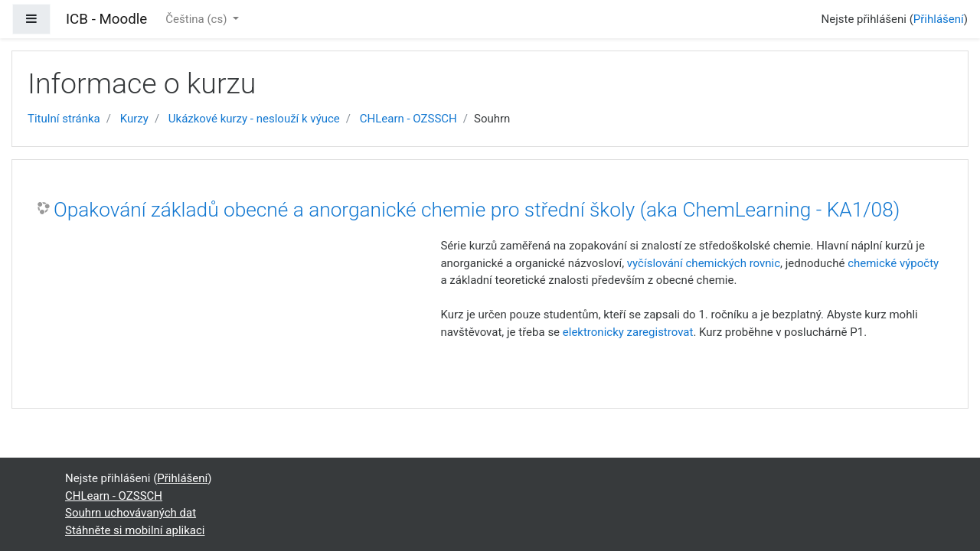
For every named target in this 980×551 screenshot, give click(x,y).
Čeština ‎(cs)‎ (198, 19)
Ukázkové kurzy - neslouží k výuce (254, 119)
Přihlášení (939, 19)
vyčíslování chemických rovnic (704, 263)
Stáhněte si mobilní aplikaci (135, 530)
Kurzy (134, 119)
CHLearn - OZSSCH (408, 119)
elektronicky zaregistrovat (628, 332)
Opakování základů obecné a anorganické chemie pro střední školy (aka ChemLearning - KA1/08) (477, 210)
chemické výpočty (893, 263)
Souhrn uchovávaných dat (131, 513)
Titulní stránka (64, 119)
